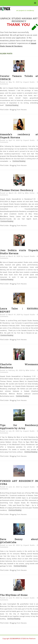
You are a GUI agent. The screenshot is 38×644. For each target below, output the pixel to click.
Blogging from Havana (18, 110)
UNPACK (19, 9)
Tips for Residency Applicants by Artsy (19, 427)
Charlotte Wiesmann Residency (19, 366)
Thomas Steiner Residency (17, 190)
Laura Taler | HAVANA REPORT (19, 310)
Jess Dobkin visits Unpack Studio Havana (19, 252)
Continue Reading (12, 105)
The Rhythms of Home (14, 595)
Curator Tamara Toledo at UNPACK (19, 78)
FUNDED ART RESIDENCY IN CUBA (19, 482)
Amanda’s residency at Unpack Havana (19, 136)
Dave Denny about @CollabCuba (19, 541)
